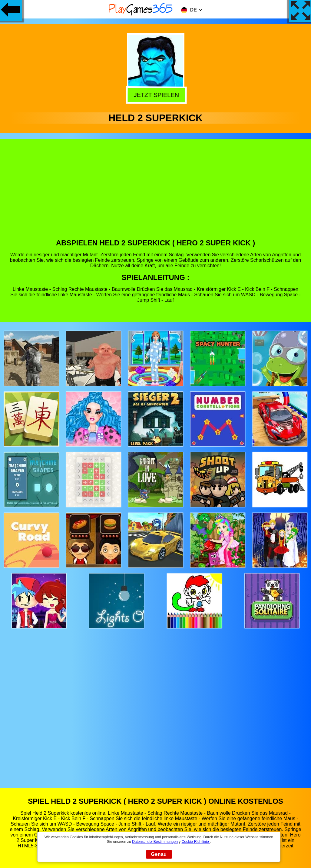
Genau (159, 854)
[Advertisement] (156, 193)
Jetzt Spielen (155, 95)
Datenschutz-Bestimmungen (155, 842)
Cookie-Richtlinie (196, 842)
